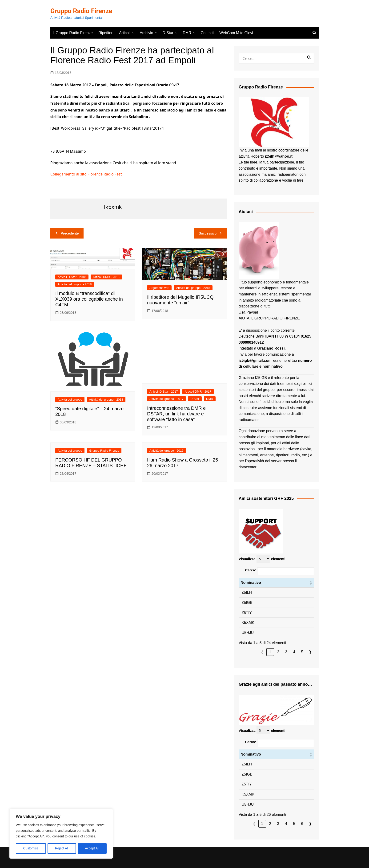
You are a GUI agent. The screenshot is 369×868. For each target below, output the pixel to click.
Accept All (92, 848)
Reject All (62, 848)
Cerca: (251, 570)
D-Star (168, 33)
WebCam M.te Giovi (236, 33)
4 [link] (294, 652)
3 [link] (286, 652)
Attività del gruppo (70, 400)
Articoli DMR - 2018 (106, 277)
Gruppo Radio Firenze (82, 11)
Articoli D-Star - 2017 (164, 392)
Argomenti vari (159, 288)
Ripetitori (106, 33)
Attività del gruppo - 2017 (166, 399)
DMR (187, 33)
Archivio (146, 33)
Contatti (207, 33)
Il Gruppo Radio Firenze (73, 33)
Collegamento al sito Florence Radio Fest (86, 174)
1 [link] (270, 652)
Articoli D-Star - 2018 (72, 277)
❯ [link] (310, 652)
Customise (31, 848)
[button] (311, 583)
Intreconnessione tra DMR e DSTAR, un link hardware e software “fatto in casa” (176, 414)
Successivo (210, 233)
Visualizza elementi (262, 559)
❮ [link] (262, 652)
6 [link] (302, 824)
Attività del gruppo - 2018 (75, 284)
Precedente (67, 233)
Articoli (125, 33)
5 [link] (302, 652)
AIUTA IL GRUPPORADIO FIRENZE (269, 318)
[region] (61, 834)
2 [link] (278, 652)
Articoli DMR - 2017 (198, 392)
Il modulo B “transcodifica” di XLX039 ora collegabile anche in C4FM (89, 299)
